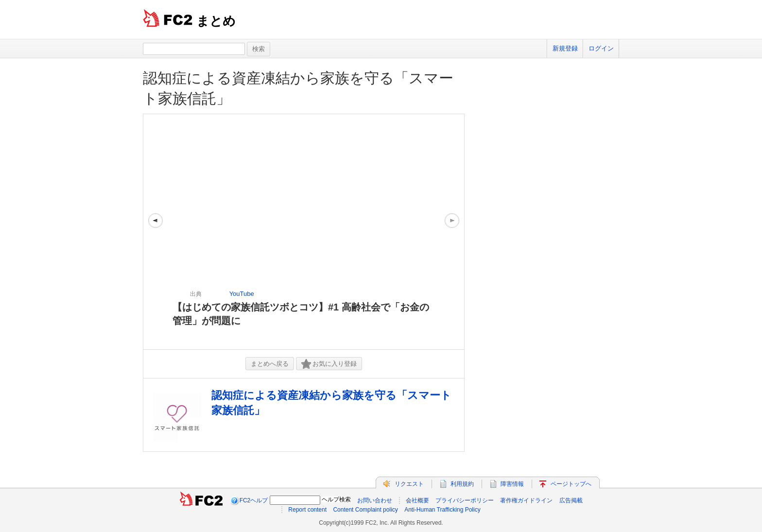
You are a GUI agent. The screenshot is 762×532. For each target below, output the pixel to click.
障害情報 (512, 484)
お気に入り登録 (329, 364)
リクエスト (409, 484)
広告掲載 (571, 500)
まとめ (216, 21)
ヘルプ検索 (336, 499)
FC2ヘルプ (254, 500)
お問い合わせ (375, 500)
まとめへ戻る (270, 364)
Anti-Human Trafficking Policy (442, 510)
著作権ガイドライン (526, 500)
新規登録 (565, 48)
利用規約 (462, 484)
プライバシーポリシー (465, 500)
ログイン (601, 48)
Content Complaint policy (365, 510)
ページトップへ (571, 484)
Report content (307, 510)
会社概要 (417, 500)
